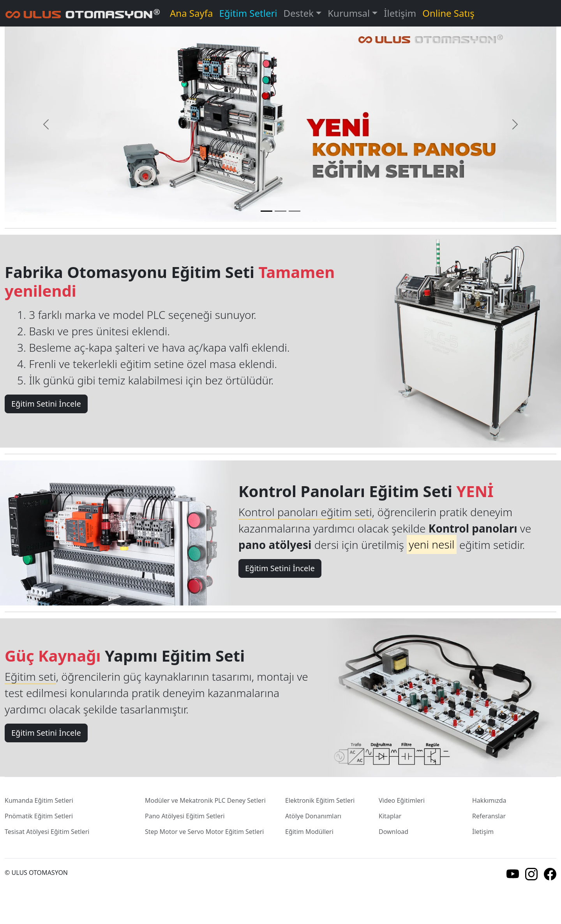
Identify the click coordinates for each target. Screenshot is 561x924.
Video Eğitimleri (402, 800)
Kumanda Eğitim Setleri (39, 800)
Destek (299, 13)
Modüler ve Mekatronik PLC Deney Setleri (205, 800)
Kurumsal (349, 13)
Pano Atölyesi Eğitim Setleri (185, 816)
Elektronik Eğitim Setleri (320, 800)
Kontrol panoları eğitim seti (305, 512)
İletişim (400, 13)
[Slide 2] (280, 211)
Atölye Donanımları (313, 816)
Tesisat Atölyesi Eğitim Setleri (47, 832)
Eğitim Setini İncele (46, 404)
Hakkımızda (489, 800)
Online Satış (448, 13)
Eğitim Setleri (248, 13)
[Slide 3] (295, 211)
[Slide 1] (266, 211)
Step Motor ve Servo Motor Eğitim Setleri (204, 832)
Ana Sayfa (191, 13)
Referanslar (489, 816)
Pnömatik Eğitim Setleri (39, 816)
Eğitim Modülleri (309, 832)
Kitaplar (390, 816)
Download (393, 832)
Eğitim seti (30, 676)
